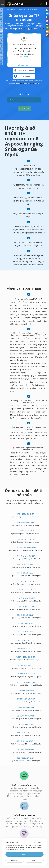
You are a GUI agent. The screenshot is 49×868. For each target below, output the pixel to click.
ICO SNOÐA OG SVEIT (26, 758)
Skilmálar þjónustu (23, 83)
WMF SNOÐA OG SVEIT (26, 640)
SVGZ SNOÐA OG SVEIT (26, 674)
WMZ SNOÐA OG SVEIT (26, 649)
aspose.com (19, 28)
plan (26, 57)
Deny (34, 860)
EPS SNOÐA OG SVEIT (26, 733)
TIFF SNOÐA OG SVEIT (26, 573)
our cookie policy (19, 849)
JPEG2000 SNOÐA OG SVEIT (26, 548)
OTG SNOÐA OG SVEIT (26, 724)
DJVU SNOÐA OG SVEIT (26, 699)
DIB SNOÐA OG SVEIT (26, 564)
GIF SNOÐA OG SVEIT (26, 590)
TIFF (24, 100)
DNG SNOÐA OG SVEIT (26, 707)
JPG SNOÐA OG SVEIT (26, 514)
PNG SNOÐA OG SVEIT (26, 598)
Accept (24, 854)
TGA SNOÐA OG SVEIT (26, 615)
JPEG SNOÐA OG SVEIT (26, 522)
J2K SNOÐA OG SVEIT (26, 539)
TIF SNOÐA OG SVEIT (26, 581)
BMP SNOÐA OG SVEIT (26, 556)
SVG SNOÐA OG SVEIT (26, 665)
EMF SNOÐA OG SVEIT (26, 623)
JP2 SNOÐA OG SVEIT (26, 531)
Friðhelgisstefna (35, 83)
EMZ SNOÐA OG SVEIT (26, 632)
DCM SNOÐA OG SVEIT (26, 691)
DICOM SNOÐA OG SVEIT (26, 682)
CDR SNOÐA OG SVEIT (26, 741)
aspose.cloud (38, 28)
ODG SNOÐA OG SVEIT (26, 716)
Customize (15, 860)
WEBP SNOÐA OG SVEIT (26, 657)
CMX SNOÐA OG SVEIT (26, 749)
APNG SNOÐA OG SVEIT (26, 606)
